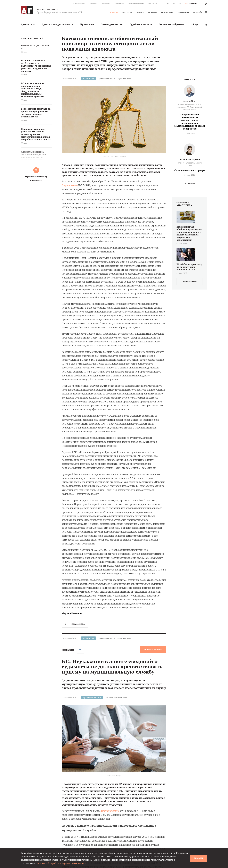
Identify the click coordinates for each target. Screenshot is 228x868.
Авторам (93, 4)
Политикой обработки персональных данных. (62, 863)
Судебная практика (141, 24)
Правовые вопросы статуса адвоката (114, 78)
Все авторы (153, 4)
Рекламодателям (136, 4)
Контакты (106, 4)
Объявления (183, 12)
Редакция (119, 4)
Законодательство (112, 24)
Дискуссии (127, 12)
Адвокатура (28, 24)
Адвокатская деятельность (58, 24)
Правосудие (87, 24)
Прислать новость (153, 650)
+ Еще (195, 24)
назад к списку (75, 624)
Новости (114, 12)
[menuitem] (28, 24)
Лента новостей (32, 39)
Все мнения (190, 183)
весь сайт (200, 12)
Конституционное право (116, 697)
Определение (70, 185)
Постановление (110, 811)
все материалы (190, 282)
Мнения (140, 12)
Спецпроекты (167, 12)
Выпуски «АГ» (79, 4)
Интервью (152, 12)
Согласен (199, 858)
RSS (180, 4)
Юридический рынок (172, 24)
